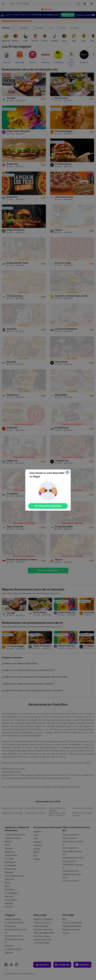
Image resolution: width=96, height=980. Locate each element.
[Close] (67, 472)
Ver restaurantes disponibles (48, 506)
